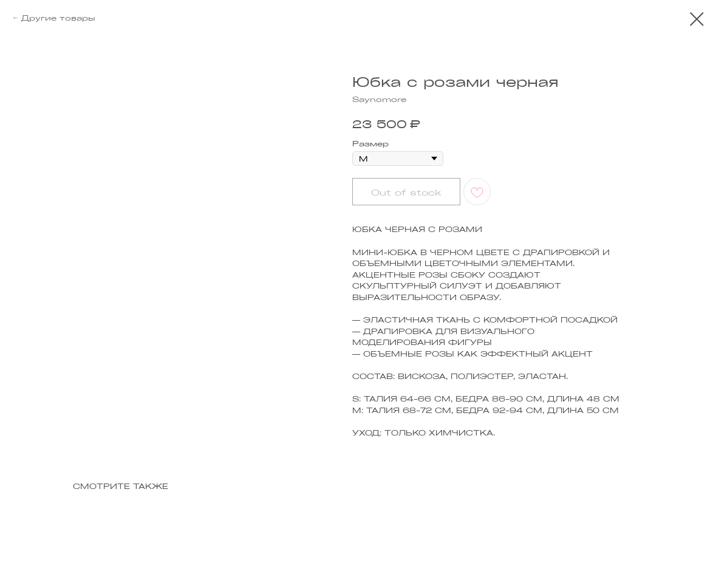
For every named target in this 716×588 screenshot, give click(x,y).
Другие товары (58, 18)
